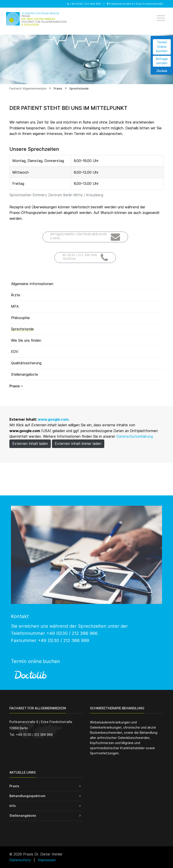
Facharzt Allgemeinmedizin (28, 89)
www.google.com (53, 419)
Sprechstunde (79, 89)
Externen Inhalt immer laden (78, 444)
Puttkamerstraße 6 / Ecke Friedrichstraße (135, 4)
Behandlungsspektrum (27, 796)
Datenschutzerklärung (135, 436)
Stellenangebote (23, 816)
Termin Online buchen (162, 47)
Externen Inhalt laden (30, 444)
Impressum (47, 860)
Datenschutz (20, 860)
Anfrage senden (162, 61)
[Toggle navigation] (161, 18)
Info (13, 806)
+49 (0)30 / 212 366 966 (84, 4)
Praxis (58, 89)
